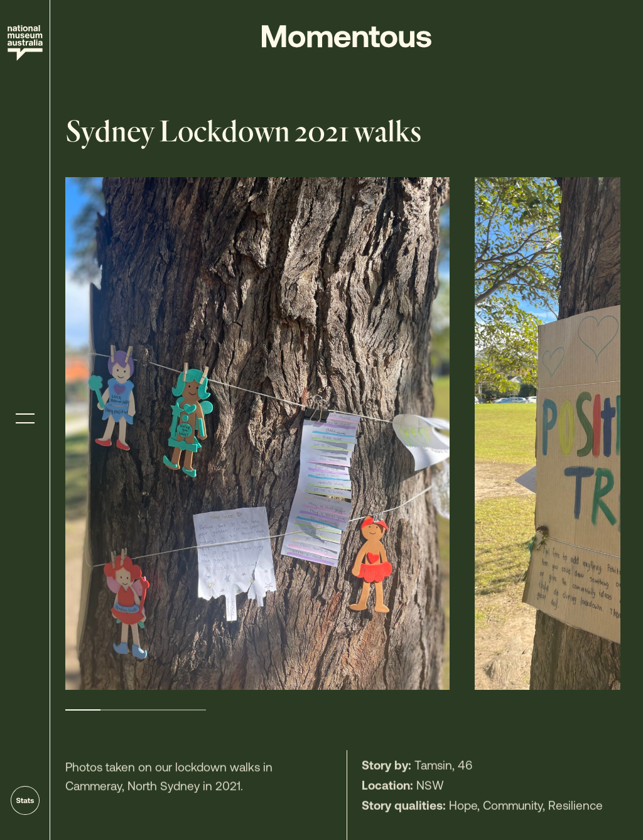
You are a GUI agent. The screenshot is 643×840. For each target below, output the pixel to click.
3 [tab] (153, 710)
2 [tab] (118, 710)
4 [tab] (188, 710)
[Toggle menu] (25, 419)
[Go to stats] (25, 800)
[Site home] (25, 43)
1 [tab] (83, 710)
